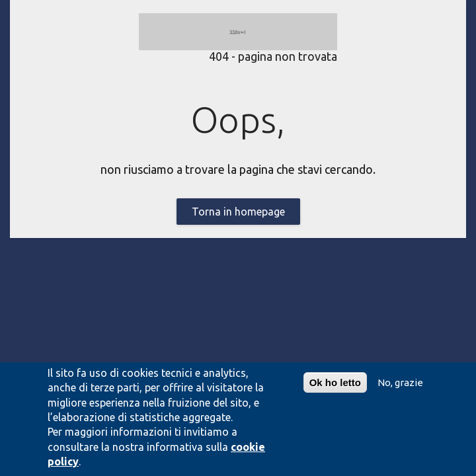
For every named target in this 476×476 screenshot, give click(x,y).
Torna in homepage (238, 212)
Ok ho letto (335, 382)
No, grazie (400, 382)
